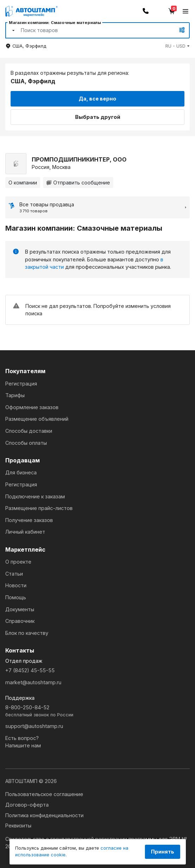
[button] (178, 46)
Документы (20, 609)
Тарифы (15, 395)
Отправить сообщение (78, 183)
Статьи (14, 574)
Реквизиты (18, 825)
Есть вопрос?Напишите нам (23, 742)
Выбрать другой (98, 117)
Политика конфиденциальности (44, 815)
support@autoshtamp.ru (34, 726)
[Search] (90, 30)
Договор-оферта (27, 805)
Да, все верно (97, 99)
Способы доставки (29, 431)
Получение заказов (29, 520)
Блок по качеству (27, 633)
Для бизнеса (21, 472)
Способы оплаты (26, 443)
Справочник (20, 621)
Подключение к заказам (35, 496)
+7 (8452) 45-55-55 (30, 670)
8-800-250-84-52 (97, 711)
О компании (23, 183)
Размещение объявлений (37, 419)
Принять (163, 852)
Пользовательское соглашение (44, 794)
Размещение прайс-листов (39, 508)
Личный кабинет (25, 532)
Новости (16, 585)
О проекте (18, 562)
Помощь (16, 597)
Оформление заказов (32, 407)
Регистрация (21, 384)
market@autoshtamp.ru (33, 682)
